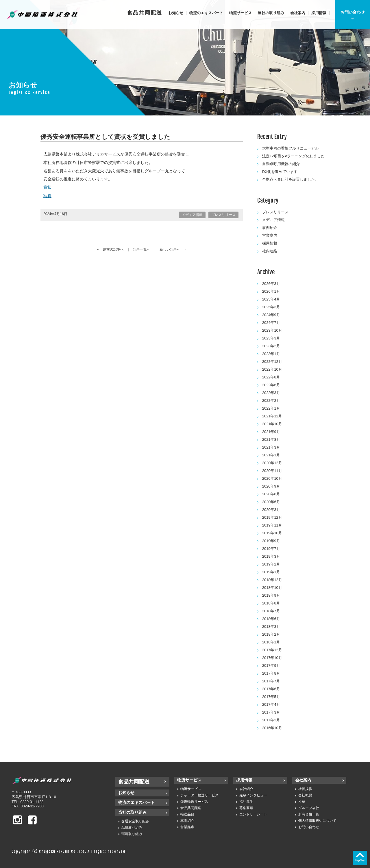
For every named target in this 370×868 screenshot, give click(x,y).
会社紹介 (246, 789)
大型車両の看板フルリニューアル (290, 148)
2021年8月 (271, 439)
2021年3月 (271, 447)
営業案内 (270, 235)
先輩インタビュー (253, 795)
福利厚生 (246, 802)
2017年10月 (272, 658)
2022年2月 (271, 401)
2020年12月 (272, 463)
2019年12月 (272, 517)
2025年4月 (271, 299)
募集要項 (246, 808)
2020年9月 (271, 486)
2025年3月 (271, 307)
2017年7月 (271, 681)
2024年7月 (271, 323)
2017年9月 (271, 666)
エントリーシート (253, 814)
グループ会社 (309, 808)
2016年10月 (272, 728)
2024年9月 (271, 315)
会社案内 (298, 13)
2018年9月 (271, 595)
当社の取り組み (271, 13)
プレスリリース (223, 215)
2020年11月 (272, 471)
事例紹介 (270, 228)
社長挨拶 (305, 789)
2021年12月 (272, 416)
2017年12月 (272, 650)
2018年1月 (271, 642)
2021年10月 (272, 424)
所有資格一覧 (309, 814)
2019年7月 (271, 549)
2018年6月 (271, 619)
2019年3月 (271, 556)
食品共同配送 (145, 13)
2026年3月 (271, 284)
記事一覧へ (142, 249)
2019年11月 (272, 525)
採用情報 (319, 13)
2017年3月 (271, 712)
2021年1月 (271, 455)
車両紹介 (187, 821)
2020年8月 (271, 494)
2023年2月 (271, 346)
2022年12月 (272, 362)
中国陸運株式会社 (43, 15)
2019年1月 (271, 572)
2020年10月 (272, 478)
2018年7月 (271, 611)
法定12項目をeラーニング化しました (293, 156)
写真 (47, 196)
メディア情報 (192, 215)
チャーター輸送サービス (199, 795)
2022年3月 (271, 393)
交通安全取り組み (135, 821)
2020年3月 (271, 510)
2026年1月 (271, 291)
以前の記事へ (113, 249)
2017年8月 (271, 673)
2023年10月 (272, 330)
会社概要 (305, 795)
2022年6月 (271, 385)
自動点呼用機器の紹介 (281, 164)
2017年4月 (271, 704)
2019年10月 (272, 533)
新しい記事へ (170, 249)
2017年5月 (271, 697)
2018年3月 (271, 627)
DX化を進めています (280, 172)
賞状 (47, 187)
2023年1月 (271, 354)
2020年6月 (271, 502)
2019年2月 (271, 564)
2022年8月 (271, 377)
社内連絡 (270, 251)
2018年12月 (272, 580)
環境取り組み (132, 834)
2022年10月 (272, 369)
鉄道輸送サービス (194, 802)
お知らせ (176, 13)
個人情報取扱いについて (317, 821)
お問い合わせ (309, 827)
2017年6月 (271, 689)
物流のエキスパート (206, 13)
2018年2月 (271, 634)
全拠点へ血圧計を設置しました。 (290, 179)
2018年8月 (271, 603)
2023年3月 (271, 338)
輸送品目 (187, 814)
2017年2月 (271, 720)
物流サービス (240, 13)
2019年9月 (271, 541)
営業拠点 (187, 827)
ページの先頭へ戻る (360, 858)
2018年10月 (272, 588)
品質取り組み (132, 828)
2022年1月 (271, 408)
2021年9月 (271, 432)
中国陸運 (43, 780)
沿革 (302, 802)
